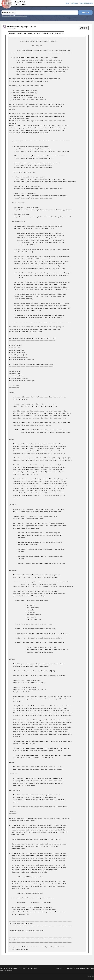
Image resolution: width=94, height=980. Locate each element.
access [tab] (30, 33)
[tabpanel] (47, 494)
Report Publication (86, 3)
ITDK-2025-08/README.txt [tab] (44, 33)
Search (85, 13)
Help (67, 3)
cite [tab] (25, 33)
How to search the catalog (9, 16)
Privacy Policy (91, 976)
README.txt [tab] (59, 33)
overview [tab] (12, 33)
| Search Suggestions (21, 16)
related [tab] (19, 33)
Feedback (74, 3)
